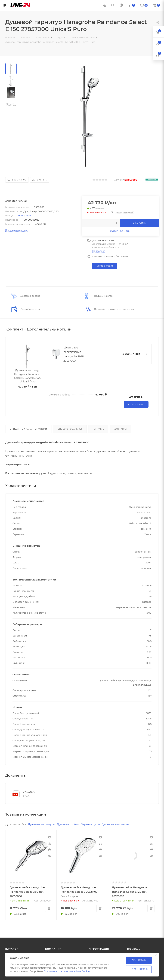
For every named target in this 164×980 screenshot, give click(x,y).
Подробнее (99, 251)
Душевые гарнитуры (42, 824)
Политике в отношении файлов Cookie (67, 971)
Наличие (98, 429)
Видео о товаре (70, 429)
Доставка (121, 429)
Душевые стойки (68, 824)
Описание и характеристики (28, 429)
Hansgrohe (24, 216)
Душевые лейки (16, 824)
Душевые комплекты (115, 824)
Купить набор (136, 405)
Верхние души (90, 824)
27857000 (29, 792)
